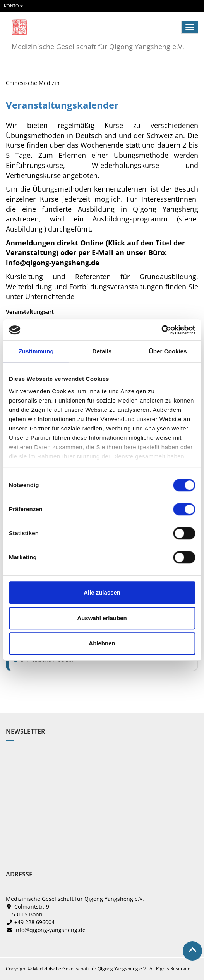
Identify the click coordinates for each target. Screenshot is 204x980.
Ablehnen (102, 643)
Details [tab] (102, 351)
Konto (13, 6)
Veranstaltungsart (30, 312)
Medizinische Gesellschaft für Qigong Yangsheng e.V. (98, 47)
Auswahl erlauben (102, 618)
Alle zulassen (102, 592)
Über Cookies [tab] (168, 351)
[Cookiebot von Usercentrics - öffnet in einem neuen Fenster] (161, 330)
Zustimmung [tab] (36, 351)
